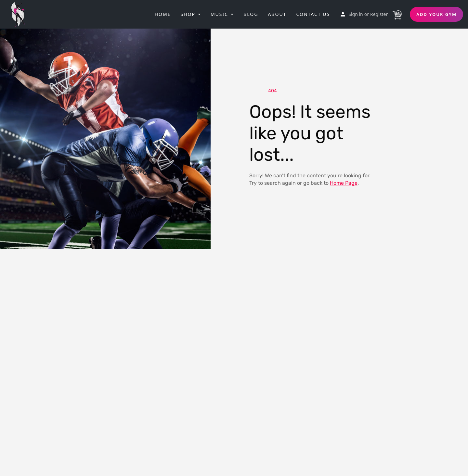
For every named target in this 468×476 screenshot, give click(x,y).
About (277, 14)
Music (219, 14)
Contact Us (313, 14)
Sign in (356, 14)
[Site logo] (20, 14)
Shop (188, 14)
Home (163, 14)
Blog (251, 14)
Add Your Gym (436, 14)
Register (379, 14)
